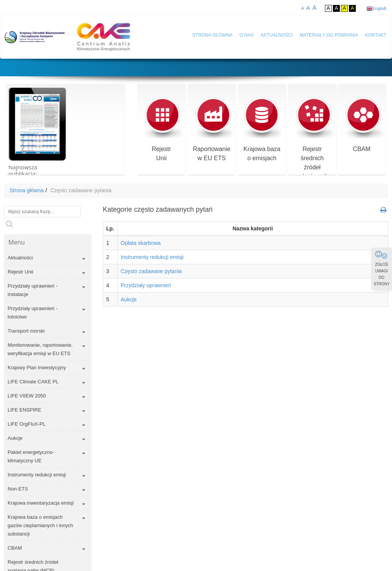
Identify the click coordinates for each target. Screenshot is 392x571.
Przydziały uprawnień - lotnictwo (33, 313)
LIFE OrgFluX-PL (27, 424)
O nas (247, 35)
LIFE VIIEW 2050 (27, 396)
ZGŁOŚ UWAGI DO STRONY (382, 268)
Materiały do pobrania (329, 35)
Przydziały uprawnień (146, 285)
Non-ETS (18, 489)
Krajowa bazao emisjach (262, 129)
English (379, 8)
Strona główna (213, 35)
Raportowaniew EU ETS (212, 129)
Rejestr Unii (20, 272)
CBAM (362, 125)
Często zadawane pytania (151, 271)
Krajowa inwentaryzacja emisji (41, 503)
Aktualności (277, 35)
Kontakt (376, 35)
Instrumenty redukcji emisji (37, 475)
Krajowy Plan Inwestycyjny (37, 368)
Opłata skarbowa (141, 243)
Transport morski (26, 331)
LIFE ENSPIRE (24, 410)
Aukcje (15, 438)
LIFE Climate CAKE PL (33, 382)
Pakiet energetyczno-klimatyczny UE (31, 456)
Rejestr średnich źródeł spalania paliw (312, 138)
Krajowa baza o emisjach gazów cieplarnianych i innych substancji (40, 525)
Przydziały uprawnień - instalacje (33, 290)
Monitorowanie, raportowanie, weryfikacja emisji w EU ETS (40, 349)
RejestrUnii (161, 129)
